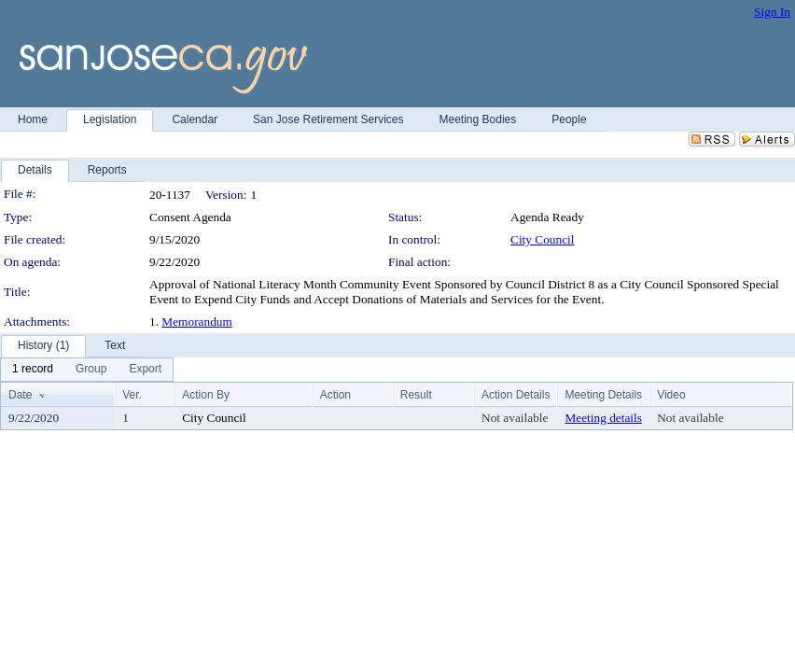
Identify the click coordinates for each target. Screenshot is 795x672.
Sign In (772, 12)
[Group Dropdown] (91, 370)
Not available (515, 418)
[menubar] (87, 370)
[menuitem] (33, 370)
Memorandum (197, 322)
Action (335, 395)
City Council (543, 239)
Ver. (132, 395)
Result (416, 395)
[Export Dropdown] (145, 370)
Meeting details (603, 418)
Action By (206, 395)
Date (20, 395)
